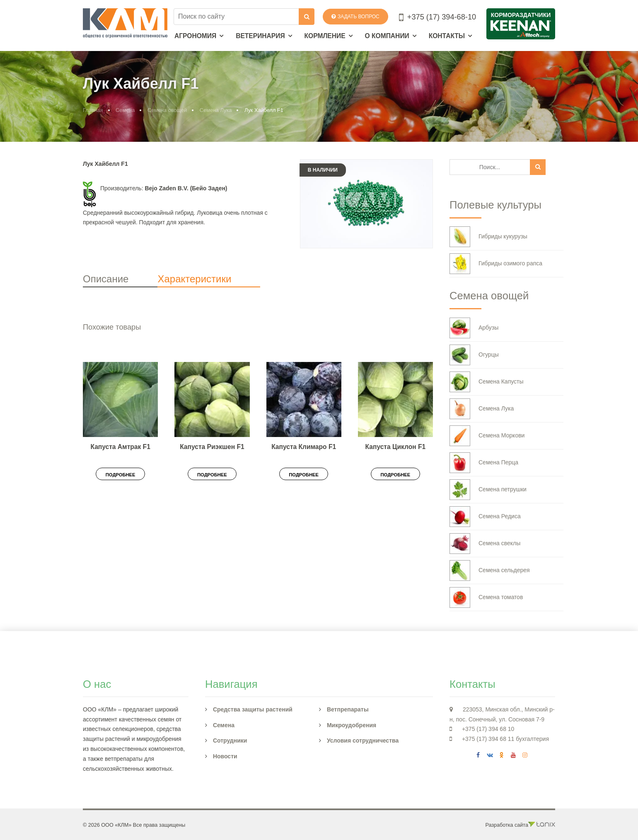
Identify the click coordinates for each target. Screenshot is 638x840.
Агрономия (195, 36)
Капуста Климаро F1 (304, 447)
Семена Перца (484, 463)
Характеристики (194, 279)
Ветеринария (260, 36)
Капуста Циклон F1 (396, 447)
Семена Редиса (485, 517)
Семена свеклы (485, 544)
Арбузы (474, 328)
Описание (106, 279)
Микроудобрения (352, 725)
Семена (125, 110)
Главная (93, 110)
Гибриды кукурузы (488, 237)
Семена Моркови (487, 436)
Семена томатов (486, 597)
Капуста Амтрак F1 (120, 447)
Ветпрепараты (348, 709)
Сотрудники (230, 740)
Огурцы (474, 355)
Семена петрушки (488, 490)
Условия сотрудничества (363, 740)
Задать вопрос (355, 17)
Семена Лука (216, 110)
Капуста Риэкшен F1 (212, 447)
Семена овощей (167, 110)
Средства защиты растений (253, 709)
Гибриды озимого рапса (496, 264)
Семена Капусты (487, 382)
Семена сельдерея (490, 571)
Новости (225, 756)
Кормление (325, 36)
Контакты (447, 36)
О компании (387, 36)
